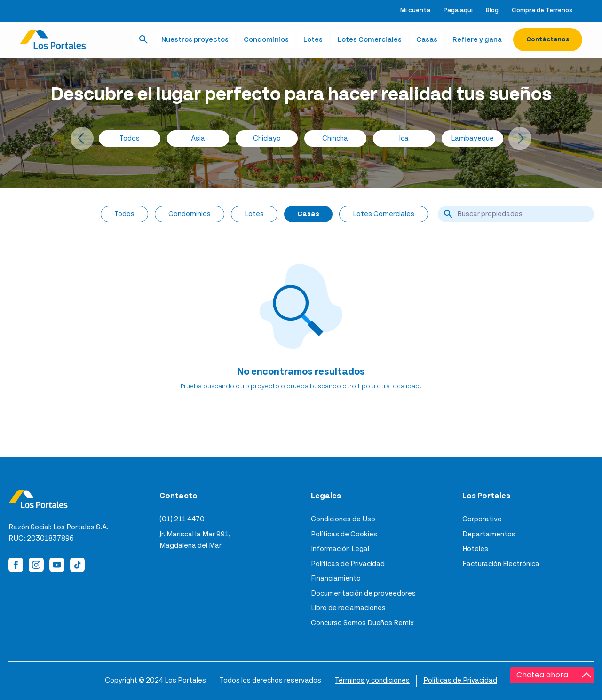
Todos (130, 138)
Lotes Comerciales (370, 39)
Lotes (313, 39)
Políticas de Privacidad (460, 680)
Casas (427, 39)
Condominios (266, 39)
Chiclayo (267, 138)
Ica (404, 138)
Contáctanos (548, 39)
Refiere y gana (477, 39)
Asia (198, 138)
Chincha (335, 138)
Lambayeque (472, 138)
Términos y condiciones (372, 680)
